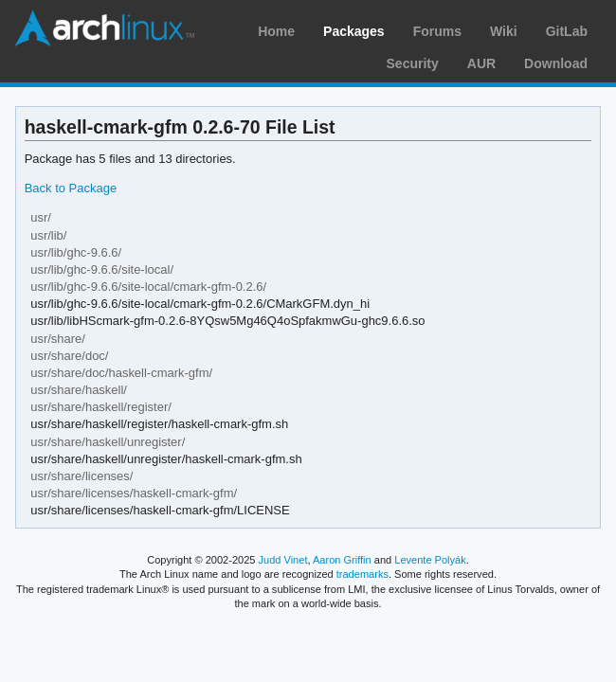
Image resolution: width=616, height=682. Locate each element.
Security (413, 63)
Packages (354, 31)
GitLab (567, 31)
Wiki (504, 31)
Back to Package (71, 188)
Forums (437, 31)
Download (556, 63)
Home (276, 31)
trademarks (362, 574)
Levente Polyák (430, 560)
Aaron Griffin (342, 560)
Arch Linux (104, 28)
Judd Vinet (283, 560)
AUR (481, 63)
